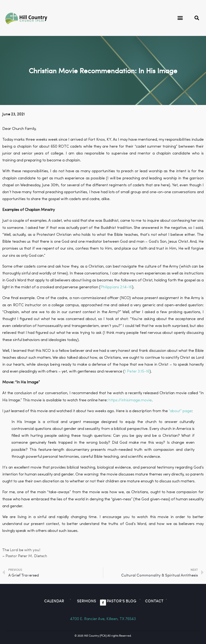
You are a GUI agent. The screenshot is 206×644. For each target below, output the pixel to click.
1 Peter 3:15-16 (137, 372)
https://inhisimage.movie (130, 400)
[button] (180, 18)
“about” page (180, 411)
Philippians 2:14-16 (116, 287)
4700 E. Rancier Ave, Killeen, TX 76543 (103, 619)
